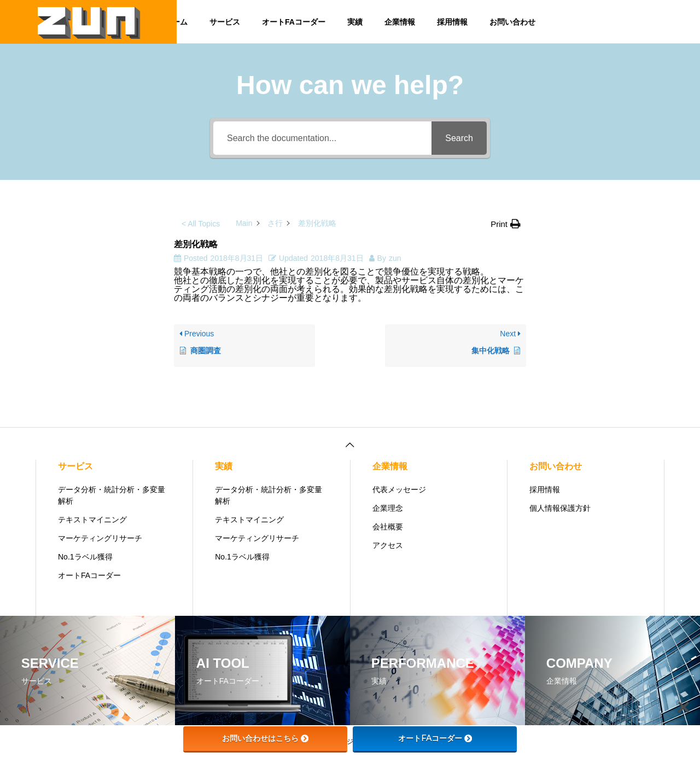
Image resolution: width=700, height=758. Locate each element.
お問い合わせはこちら (265, 738)
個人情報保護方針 (560, 508)
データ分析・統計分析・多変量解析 (112, 495)
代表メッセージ (399, 489)
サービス (225, 22)
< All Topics (201, 224)
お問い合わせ (512, 22)
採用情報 (452, 22)
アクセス (388, 545)
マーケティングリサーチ (100, 538)
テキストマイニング (92, 520)
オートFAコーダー (294, 22)
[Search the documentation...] (322, 138)
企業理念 (388, 508)
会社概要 (388, 527)
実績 (355, 22)
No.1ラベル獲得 (85, 557)
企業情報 (400, 22)
